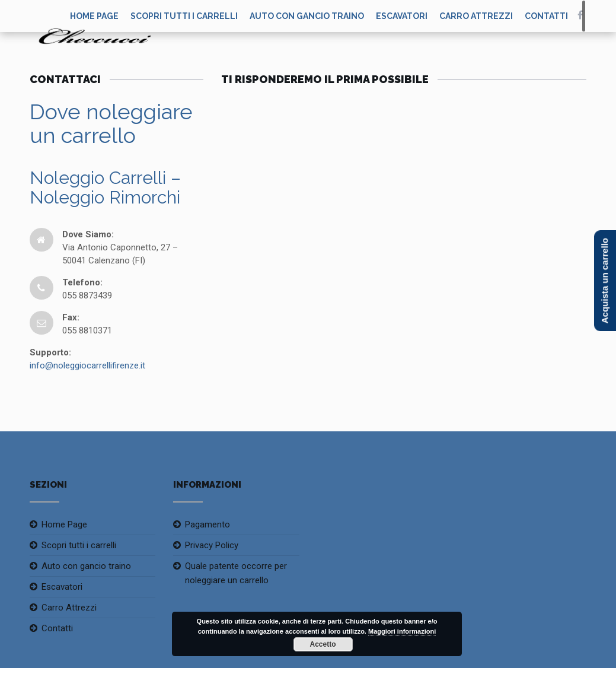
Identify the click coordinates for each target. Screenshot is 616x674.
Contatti (546, 16)
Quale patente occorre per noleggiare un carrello (236, 573)
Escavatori (402, 16)
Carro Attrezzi (476, 16)
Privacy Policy (212, 545)
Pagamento (208, 524)
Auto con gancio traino (307, 16)
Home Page (64, 524)
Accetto (323, 644)
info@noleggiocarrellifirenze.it (87, 365)
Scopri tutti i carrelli (184, 16)
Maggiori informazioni (402, 631)
